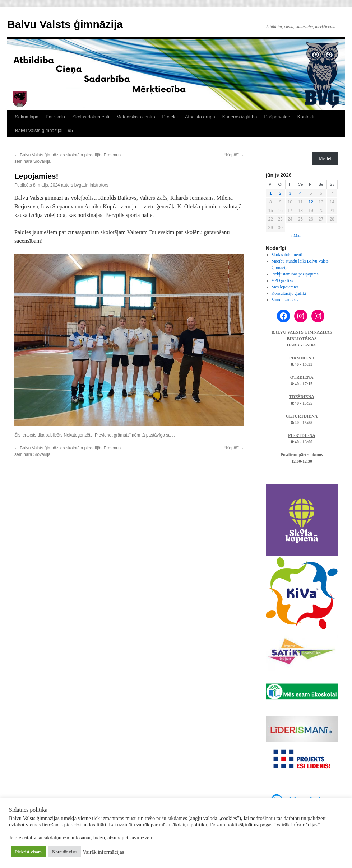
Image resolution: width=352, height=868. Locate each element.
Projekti (170, 117)
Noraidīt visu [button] (64, 852)
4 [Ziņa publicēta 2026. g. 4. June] (300, 193)
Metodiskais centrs (136, 117)
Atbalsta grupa (200, 117)
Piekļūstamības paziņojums (295, 274)
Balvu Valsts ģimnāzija (65, 24)
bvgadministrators (91, 185)
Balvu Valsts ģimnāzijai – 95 (44, 130)
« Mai (295, 235)
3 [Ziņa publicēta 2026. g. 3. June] (290, 193)
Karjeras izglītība (240, 117)
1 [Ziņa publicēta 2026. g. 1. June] (271, 193)
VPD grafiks (282, 280)
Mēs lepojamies (285, 287)
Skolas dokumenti (91, 117)
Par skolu (55, 117)
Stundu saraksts (285, 300)
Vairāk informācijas (103, 852)
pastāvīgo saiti (160, 435)
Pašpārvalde (277, 117)
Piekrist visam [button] (28, 852)
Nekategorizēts (78, 435)
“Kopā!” (234, 155)
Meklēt (325, 159)
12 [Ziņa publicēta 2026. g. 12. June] (311, 202)
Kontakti (306, 117)
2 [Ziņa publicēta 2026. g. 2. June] (280, 193)
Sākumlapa (27, 117)
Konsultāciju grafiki (289, 293)
